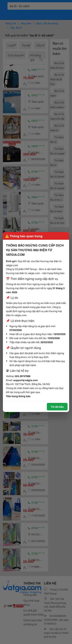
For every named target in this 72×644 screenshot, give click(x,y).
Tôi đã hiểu (57, 407)
